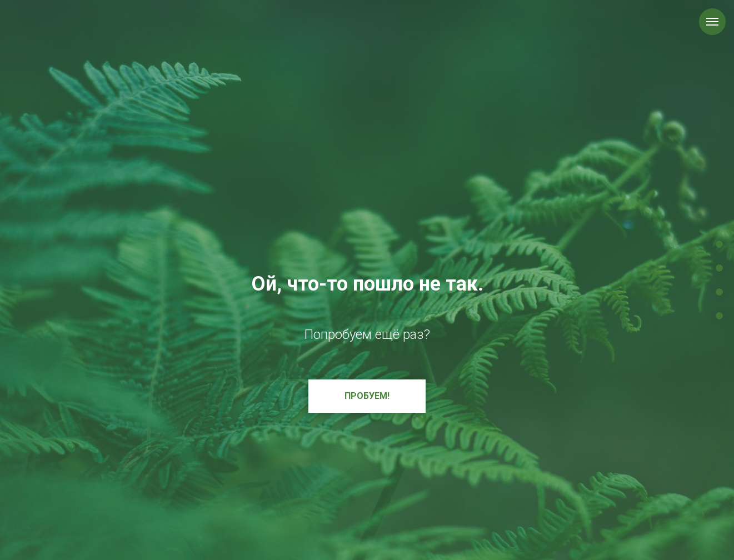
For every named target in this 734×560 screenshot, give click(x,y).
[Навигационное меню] (712, 22)
